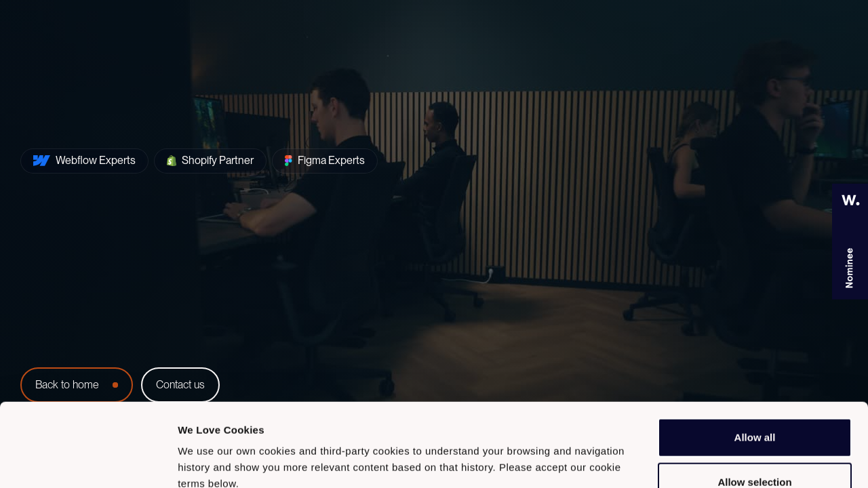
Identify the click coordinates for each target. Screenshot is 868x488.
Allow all (755, 349)
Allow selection (754, 394)
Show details (712, 461)
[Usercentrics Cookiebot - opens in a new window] (88, 462)
